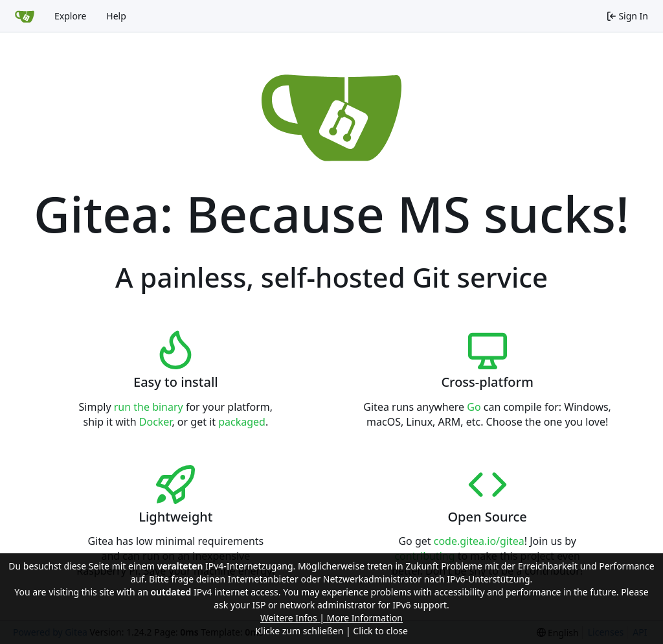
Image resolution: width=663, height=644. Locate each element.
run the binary (149, 407)
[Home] (25, 16)
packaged (242, 422)
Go (474, 407)
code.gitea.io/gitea (479, 541)
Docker (156, 422)
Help (116, 16)
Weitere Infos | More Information (331, 618)
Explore (70, 16)
